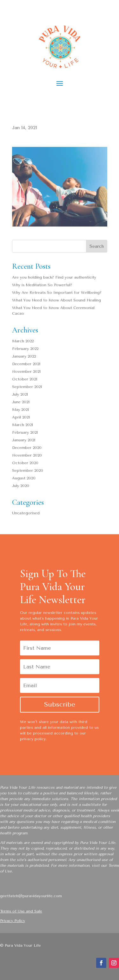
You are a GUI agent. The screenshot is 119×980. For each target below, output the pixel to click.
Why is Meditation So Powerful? (42, 285)
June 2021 (21, 402)
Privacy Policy (13, 921)
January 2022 (24, 356)
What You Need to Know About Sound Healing (56, 300)
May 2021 (20, 410)
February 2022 (25, 349)
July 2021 (20, 394)
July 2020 (21, 486)
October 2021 (25, 379)
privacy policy (33, 739)
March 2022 (23, 341)
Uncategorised (26, 513)
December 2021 (26, 364)
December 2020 (27, 448)
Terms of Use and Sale (21, 911)
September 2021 (27, 387)
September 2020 (28, 470)
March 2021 (23, 425)
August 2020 (24, 478)
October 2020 (25, 463)
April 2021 (21, 417)
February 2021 (25, 432)
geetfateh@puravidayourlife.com (31, 896)
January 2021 (24, 440)
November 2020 (27, 455)
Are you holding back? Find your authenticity (54, 277)
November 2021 (26, 372)
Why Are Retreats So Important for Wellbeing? (57, 293)
